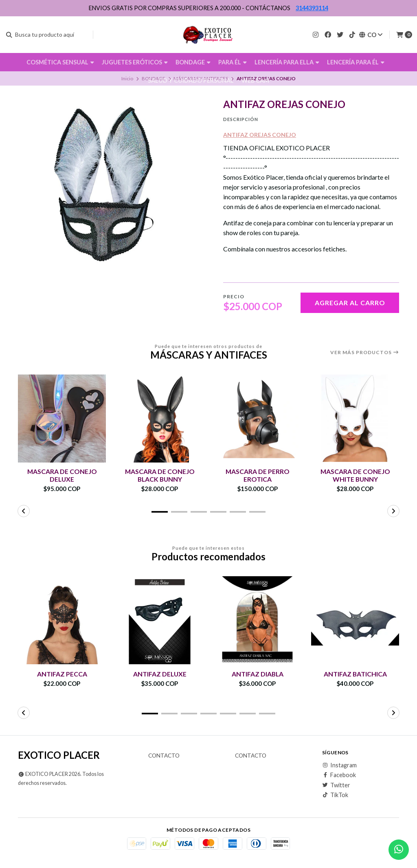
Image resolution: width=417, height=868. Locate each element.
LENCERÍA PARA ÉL (356, 62)
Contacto (164, 756)
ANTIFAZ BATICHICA (355, 674)
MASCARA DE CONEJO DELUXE (62, 475)
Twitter (336, 785)
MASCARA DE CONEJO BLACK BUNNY (160, 475)
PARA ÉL (233, 62)
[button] (160, 512)
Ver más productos (365, 352)
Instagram (339, 765)
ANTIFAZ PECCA (62, 674)
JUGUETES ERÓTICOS (135, 62)
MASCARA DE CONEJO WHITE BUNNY (355, 475)
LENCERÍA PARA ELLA (287, 62)
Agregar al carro (350, 303)
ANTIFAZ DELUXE (160, 674)
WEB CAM (255, 80)
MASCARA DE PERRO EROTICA (257, 475)
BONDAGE (193, 62)
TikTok (335, 795)
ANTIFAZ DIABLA (258, 674)
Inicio (127, 78)
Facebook (339, 775)
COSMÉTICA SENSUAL (60, 62)
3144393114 (312, 8)
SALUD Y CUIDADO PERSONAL (191, 80)
